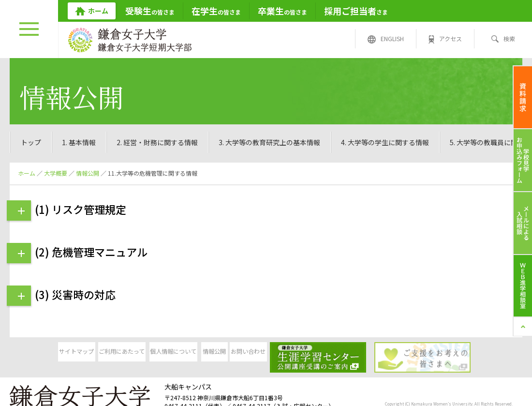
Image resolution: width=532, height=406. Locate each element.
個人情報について (192, 353)
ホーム (27, 173)
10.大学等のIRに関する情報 (151, 142)
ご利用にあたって (118, 353)
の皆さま (150, 11)
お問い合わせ (340, 353)
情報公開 (88, 173)
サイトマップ (44, 353)
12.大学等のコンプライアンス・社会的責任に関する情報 (424, 142)
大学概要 (56, 173)
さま (356, 11)
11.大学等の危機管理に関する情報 (265, 142)
